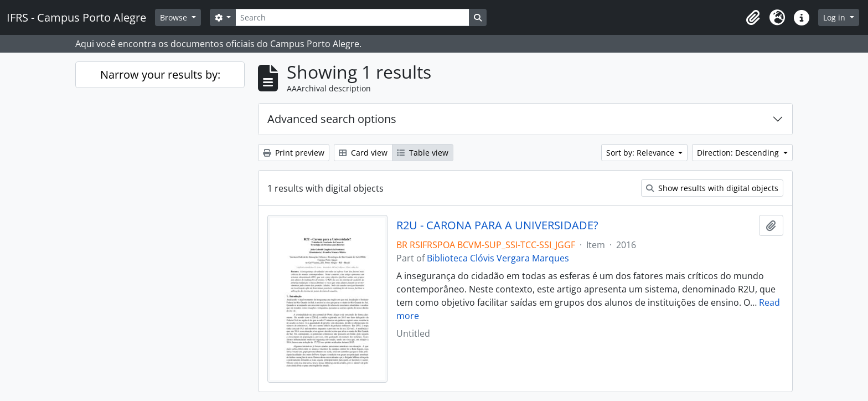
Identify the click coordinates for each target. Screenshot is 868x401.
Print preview (294, 153)
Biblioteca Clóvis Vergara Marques (498, 258)
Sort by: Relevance (641, 153)
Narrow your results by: (160, 74)
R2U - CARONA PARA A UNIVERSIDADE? (497, 225)
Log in (835, 17)
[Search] (352, 17)
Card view (363, 153)
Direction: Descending (739, 153)
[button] (753, 18)
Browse (175, 17)
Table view (423, 153)
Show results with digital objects (712, 188)
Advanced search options (332, 119)
